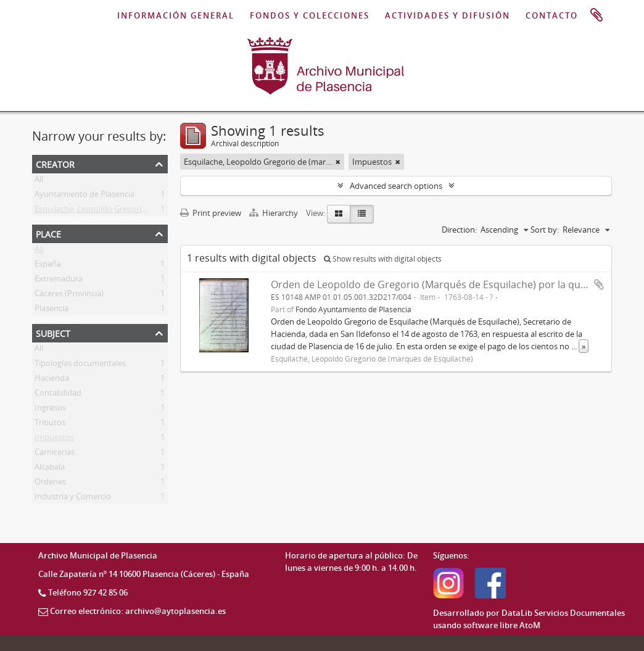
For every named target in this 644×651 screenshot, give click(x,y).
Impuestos (54, 439)
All (39, 181)
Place (48, 233)
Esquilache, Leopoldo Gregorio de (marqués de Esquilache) (142, 211)
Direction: (459, 230)
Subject (53, 332)
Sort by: (545, 230)
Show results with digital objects (383, 259)
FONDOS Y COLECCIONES (310, 15)
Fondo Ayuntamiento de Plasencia (353, 309)
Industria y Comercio (73, 499)
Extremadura (59, 281)
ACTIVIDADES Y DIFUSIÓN (448, 15)
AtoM (530, 625)
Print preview (211, 213)
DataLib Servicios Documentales (563, 613)
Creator (55, 163)
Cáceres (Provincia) (69, 296)
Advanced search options (396, 186)
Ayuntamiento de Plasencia (85, 196)
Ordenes (50, 484)
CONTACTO (552, 15)
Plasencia (52, 310)
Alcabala (50, 469)
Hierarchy (275, 213)
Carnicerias (55, 454)
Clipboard (597, 15)
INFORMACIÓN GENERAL (176, 15)
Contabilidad (58, 395)
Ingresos (50, 410)
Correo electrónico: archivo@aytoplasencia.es (138, 611)
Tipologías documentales (80, 365)
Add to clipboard (599, 284)
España (48, 266)
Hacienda (52, 380)
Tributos (50, 425)
